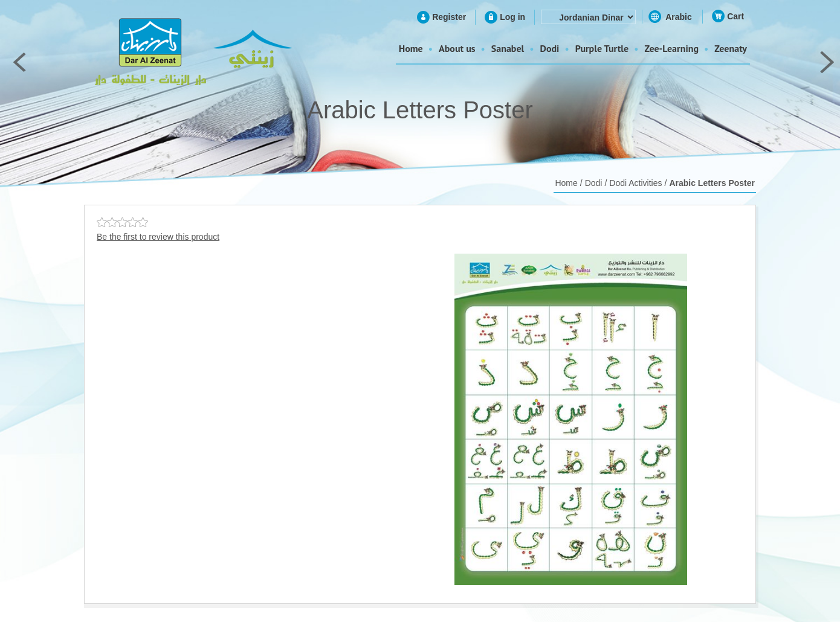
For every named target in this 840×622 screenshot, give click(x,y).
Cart (735, 16)
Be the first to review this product (158, 237)
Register (449, 17)
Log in (512, 17)
